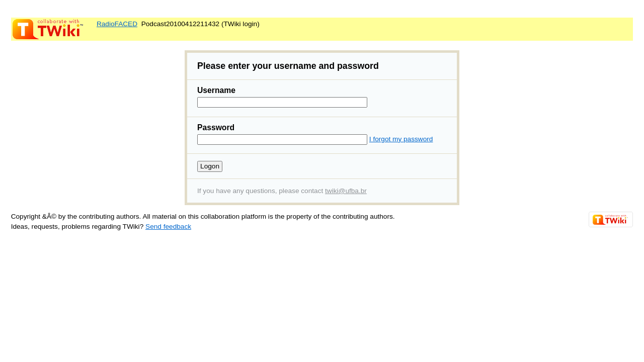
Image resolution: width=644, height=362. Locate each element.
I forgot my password (401, 139)
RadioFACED (117, 24)
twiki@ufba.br (346, 191)
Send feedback (168, 227)
